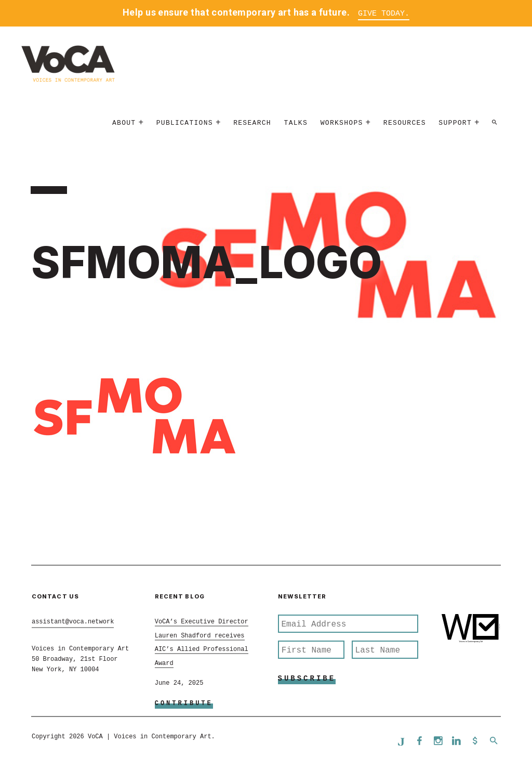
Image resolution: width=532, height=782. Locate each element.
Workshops (342, 123)
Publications (185, 123)
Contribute (184, 703)
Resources (405, 123)
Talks (296, 123)
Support (455, 123)
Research (252, 123)
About (124, 123)
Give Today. (384, 14)
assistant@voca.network (73, 622)
